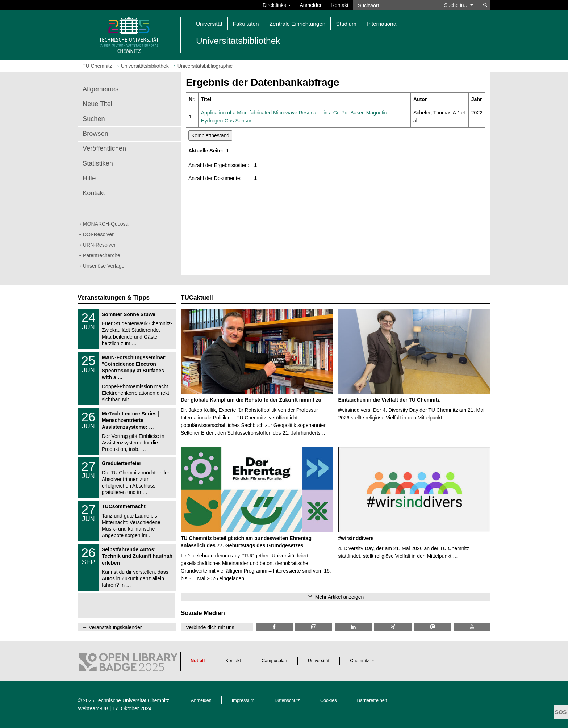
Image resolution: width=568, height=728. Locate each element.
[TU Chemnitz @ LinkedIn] (353, 627)
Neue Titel (97, 104)
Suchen (94, 119)
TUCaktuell (197, 298)
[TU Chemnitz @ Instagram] (314, 627)
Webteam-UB (93, 708)
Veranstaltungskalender (115, 627)
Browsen (95, 134)
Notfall (198, 661)
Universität (319, 661)
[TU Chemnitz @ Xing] (393, 627)
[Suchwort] (395, 5)
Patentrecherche (102, 255)
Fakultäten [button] (246, 24)
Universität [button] (209, 24)
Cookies (329, 700)
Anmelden (311, 5)
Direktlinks (277, 5)
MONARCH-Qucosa (106, 224)
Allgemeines (101, 89)
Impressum (243, 700)
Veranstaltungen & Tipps (114, 298)
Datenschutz (287, 700)
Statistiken (98, 163)
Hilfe (89, 178)
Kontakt (340, 5)
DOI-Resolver (98, 234)
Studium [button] (346, 24)
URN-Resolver (99, 245)
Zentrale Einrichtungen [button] (298, 24)
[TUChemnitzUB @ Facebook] (274, 627)
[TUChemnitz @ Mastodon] (433, 627)
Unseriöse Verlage (104, 266)
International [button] (382, 24)
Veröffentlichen (104, 148)
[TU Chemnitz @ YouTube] (472, 627)
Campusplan (274, 661)
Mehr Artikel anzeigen (340, 597)
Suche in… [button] (459, 5)
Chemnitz (360, 661)
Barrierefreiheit (372, 700)
